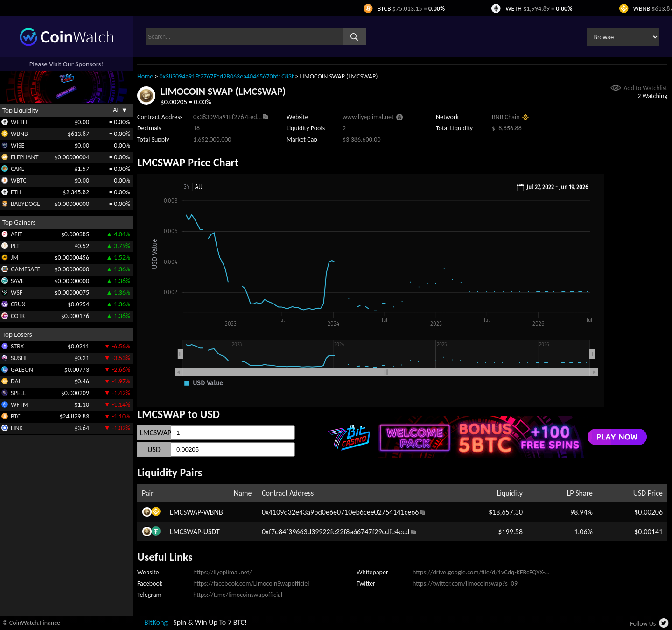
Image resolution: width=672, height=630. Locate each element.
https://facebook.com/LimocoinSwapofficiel (251, 584)
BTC (16, 416)
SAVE (17, 281)
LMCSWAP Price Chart (188, 162)
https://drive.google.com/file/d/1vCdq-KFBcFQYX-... (481, 572)
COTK (18, 316)
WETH (19, 122)
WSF (17, 293)
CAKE (18, 169)
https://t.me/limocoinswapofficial (238, 595)
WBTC (19, 181)
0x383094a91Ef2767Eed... (227, 117)
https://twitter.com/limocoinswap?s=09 (465, 584)
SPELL (18, 393)
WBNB (19, 134)
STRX (17, 346)
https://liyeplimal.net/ (223, 572)
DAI (15, 381)
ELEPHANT (24, 157)
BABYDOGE (25, 204)
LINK (17, 428)
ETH (16, 192)
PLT (15, 246)
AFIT (17, 234)
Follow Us (643, 624)
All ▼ (120, 110)
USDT (212, 532)
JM (14, 258)
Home (145, 76)
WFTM (20, 405)
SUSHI (19, 358)
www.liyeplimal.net (368, 117)
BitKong (156, 622)
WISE (17, 145)
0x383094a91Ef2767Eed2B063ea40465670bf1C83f (227, 76)
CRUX (18, 304)
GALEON (22, 370)
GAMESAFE (25, 269)
